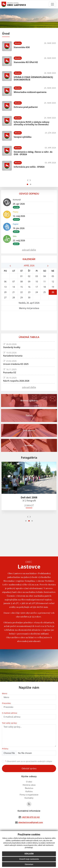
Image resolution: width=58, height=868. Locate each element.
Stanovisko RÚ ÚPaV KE (26, 62)
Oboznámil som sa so (29, 761)
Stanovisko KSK (22, 47)
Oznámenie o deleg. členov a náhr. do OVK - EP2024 (33, 153)
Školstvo (29, 788)
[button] (27, 184)
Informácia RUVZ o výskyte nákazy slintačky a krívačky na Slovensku (32, 123)
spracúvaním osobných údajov (39, 761)
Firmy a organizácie (29, 795)
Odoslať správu (29, 768)
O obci (29, 782)
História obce (29, 785)
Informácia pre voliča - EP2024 (29, 167)
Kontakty (29, 798)
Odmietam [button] (29, 864)
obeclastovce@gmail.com (31, 822)
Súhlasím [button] (29, 854)
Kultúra (29, 791)
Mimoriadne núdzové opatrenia (30, 92)
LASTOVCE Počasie (29, 321)
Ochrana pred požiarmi (26, 107)
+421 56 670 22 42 (31, 817)
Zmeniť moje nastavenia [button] (29, 859)
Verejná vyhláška (23, 137)
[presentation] (28, 180)
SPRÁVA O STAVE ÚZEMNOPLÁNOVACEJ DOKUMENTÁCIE (33, 78)
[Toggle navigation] (52, 4)
